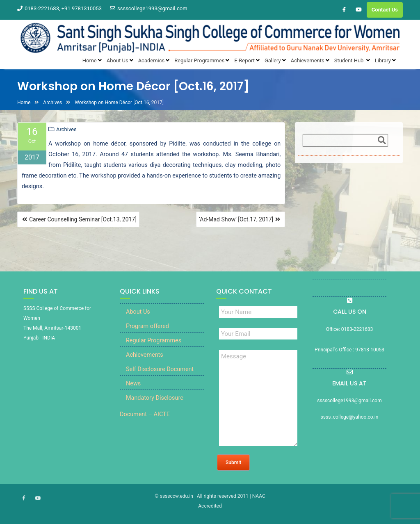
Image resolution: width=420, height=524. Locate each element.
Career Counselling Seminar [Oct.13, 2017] (83, 219)
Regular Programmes (154, 341)
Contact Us (385, 10)
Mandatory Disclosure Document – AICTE (152, 407)
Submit (233, 463)
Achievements (145, 356)
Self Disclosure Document (160, 370)
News (133, 384)
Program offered (147, 327)
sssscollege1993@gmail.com (149, 8)
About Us (138, 313)
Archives (66, 130)
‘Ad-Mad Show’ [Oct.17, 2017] (236, 219)
